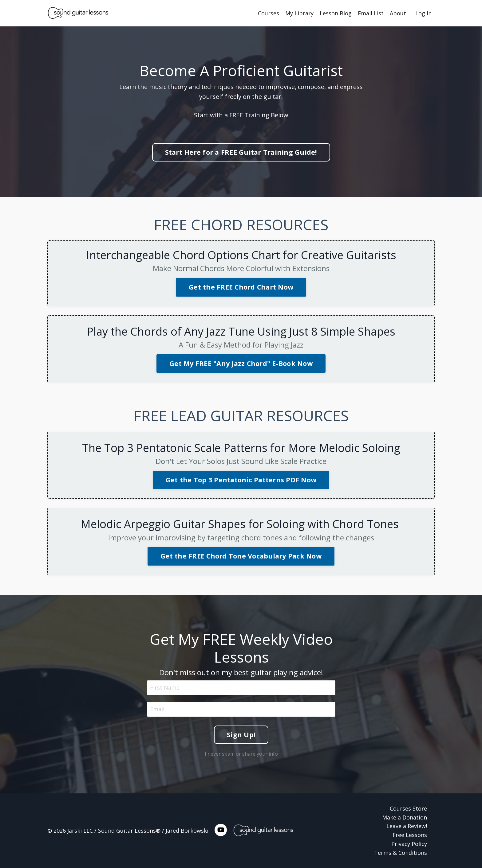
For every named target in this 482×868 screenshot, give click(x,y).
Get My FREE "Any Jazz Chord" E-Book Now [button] (241, 363)
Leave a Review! (407, 826)
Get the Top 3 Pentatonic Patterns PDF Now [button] (241, 480)
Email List (371, 13)
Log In (423, 13)
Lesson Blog (336, 13)
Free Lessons (410, 835)
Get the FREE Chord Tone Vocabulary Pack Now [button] (241, 556)
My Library (299, 13)
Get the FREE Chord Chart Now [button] (241, 287)
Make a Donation (405, 817)
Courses (269, 13)
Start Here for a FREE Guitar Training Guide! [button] (241, 152)
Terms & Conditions (401, 853)
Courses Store (408, 808)
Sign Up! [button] (241, 734)
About (398, 13)
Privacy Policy (409, 844)
